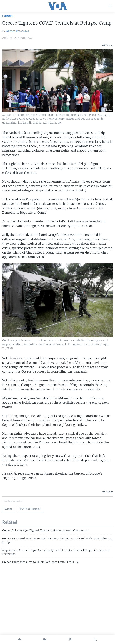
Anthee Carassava (17, 31)
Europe (8, 16)
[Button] (107, 45)
